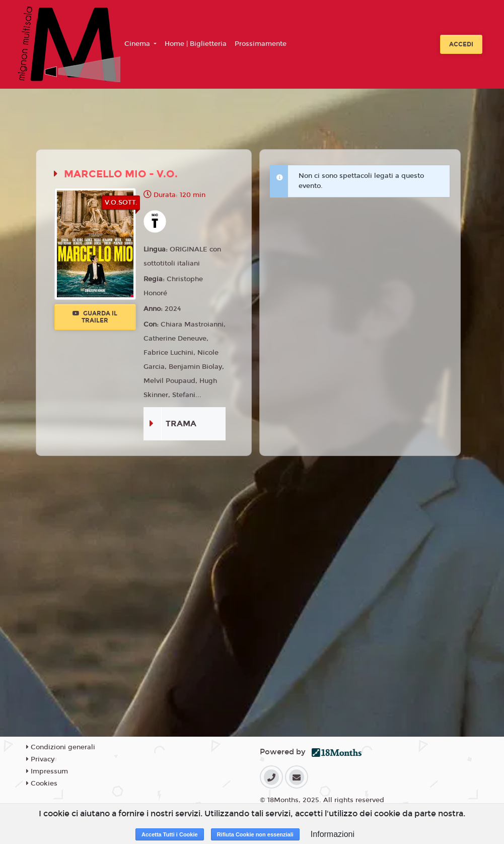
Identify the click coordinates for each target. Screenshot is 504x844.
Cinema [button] (138, 44)
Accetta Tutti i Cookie (170, 834)
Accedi (461, 44)
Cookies (42, 784)
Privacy (40, 759)
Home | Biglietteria (196, 44)
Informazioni (333, 834)
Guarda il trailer (95, 317)
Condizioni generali (61, 747)
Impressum (47, 771)
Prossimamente (261, 44)
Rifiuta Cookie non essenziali (255, 834)
